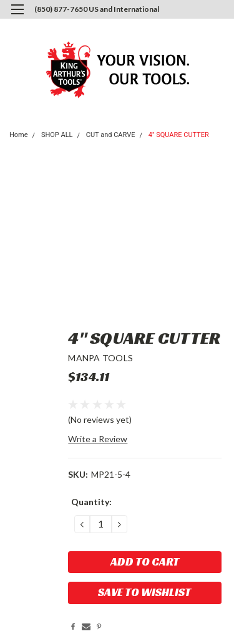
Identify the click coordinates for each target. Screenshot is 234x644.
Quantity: (91, 502)
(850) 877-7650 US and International (97, 9)
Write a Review (98, 439)
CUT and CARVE (111, 135)
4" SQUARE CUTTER (179, 135)
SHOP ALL (57, 135)
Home (19, 135)
